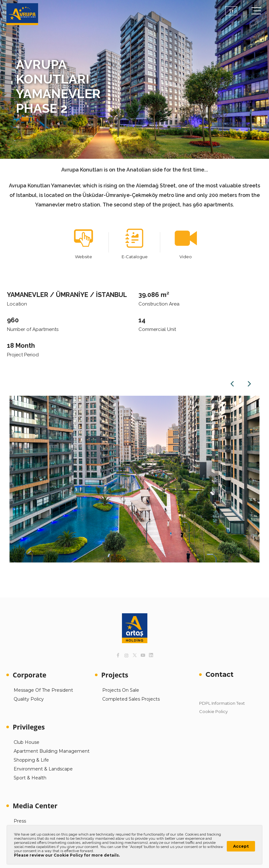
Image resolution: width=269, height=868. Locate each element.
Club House (27, 742)
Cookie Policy (213, 711)
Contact (219, 674)
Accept (241, 846)
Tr (231, 11)
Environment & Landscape (43, 769)
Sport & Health (30, 778)
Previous (232, 384)
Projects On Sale (121, 690)
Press (20, 821)
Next (249, 384)
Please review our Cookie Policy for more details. (67, 855)
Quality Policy (29, 699)
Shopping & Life (31, 760)
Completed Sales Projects (131, 699)
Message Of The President (43, 690)
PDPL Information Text (222, 703)
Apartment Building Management (52, 751)
